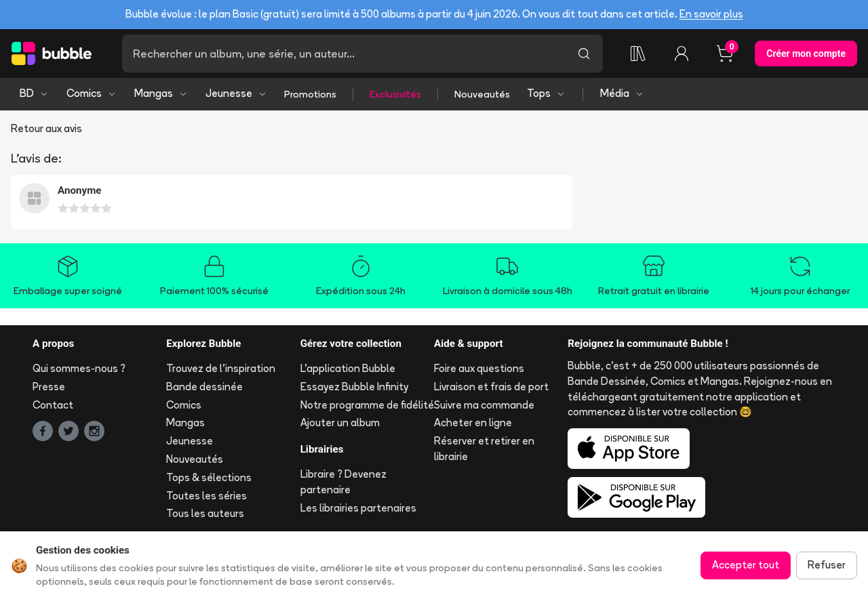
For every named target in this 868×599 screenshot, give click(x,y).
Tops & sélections (209, 477)
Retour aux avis (46, 128)
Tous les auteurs (205, 513)
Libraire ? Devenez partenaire (343, 482)
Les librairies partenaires (358, 508)
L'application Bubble (348, 368)
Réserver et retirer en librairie (484, 449)
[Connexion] (682, 54)
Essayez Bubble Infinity (354, 387)
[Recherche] (343, 54)
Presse (49, 387)
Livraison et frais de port (491, 387)
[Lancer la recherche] (584, 54)
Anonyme (80, 190)
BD (34, 93)
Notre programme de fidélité (367, 405)
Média (622, 93)
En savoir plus (711, 14)
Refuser (827, 565)
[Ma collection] (638, 54)
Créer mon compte (806, 54)
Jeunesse (236, 93)
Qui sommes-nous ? (79, 368)
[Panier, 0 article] (725, 54)
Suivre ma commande (484, 405)
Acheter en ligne (473, 422)
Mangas (161, 93)
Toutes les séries (206, 496)
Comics (92, 93)
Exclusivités (395, 94)
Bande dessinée (204, 387)
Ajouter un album (340, 422)
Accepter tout (746, 565)
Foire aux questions (479, 368)
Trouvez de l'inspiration (221, 368)
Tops (546, 93)
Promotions (310, 94)
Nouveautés (482, 94)
